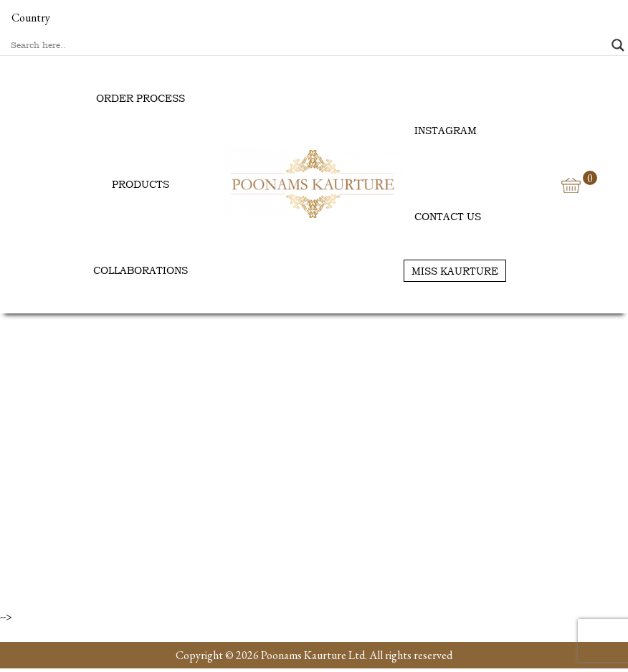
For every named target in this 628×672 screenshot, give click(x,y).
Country (31, 18)
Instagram (446, 130)
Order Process (141, 98)
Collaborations (141, 270)
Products (141, 184)
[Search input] (308, 45)
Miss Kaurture (455, 271)
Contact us (448, 216)
